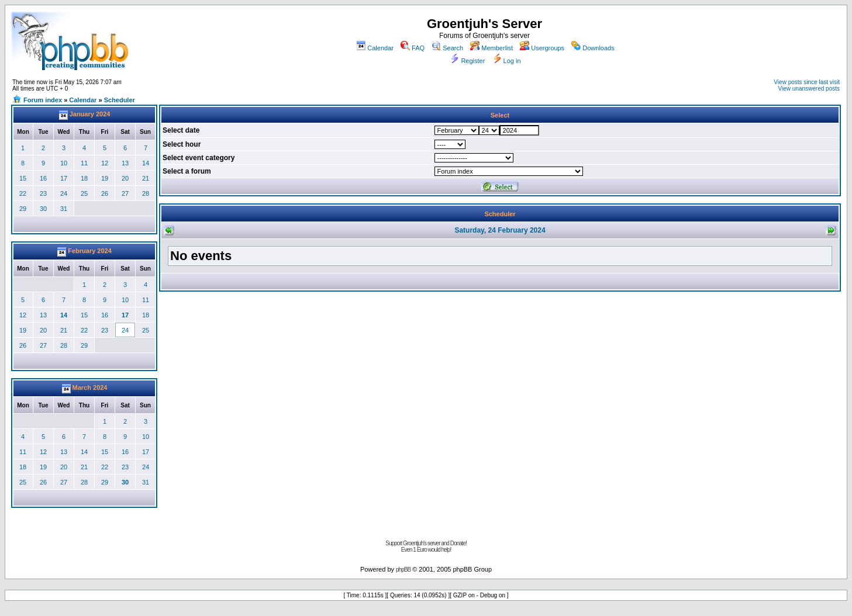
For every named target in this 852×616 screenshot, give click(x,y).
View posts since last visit (807, 82)
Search (447, 48)
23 (43, 193)
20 (125, 178)
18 (84, 178)
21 (146, 178)
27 (125, 193)
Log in (507, 61)
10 (64, 163)
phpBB (403, 570)
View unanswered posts (809, 89)
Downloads (593, 48)
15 (23, 178)
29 (23, 209)
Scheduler (120, 100)
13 (125, 163)
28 (146, 193)
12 (105, 163)
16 (43, 178)
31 (64, 209)
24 (64, 193)
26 (105, 193)
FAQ (413, 48)
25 (84, 193)
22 (23, 193)
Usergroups (542, 48)
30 (43, 209)
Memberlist (491, 48)
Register (467, 61)
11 (84, 163)
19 (105, 178)
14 (146, 163)
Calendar (375, 48)
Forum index (43, 100)
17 (64, 178)
